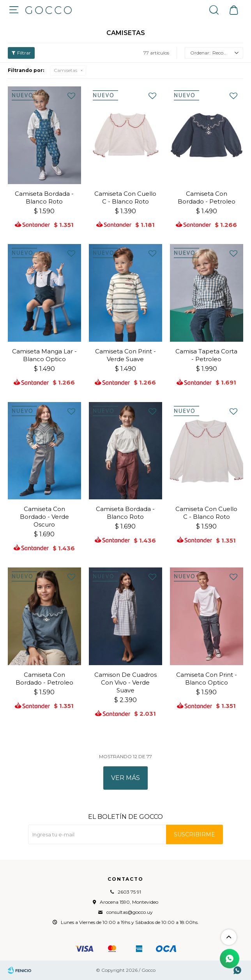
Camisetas (65, 70)
